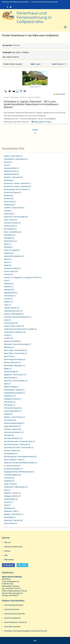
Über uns (7, 542)
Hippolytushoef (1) (11, 293)
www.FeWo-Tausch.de (12, 627)
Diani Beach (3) (10, 235)
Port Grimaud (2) (10, 420)
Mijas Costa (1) (10, 356)
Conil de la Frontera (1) (12, 223)
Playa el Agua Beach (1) (13, 411)
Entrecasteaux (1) (10, 241)
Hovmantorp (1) (10, 296)
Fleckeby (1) (8, 247)
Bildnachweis (9, 560)
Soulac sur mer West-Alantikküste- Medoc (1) (20, 463)
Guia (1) (7, 281)
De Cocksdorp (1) (10, 229)
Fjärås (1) (7, 244)
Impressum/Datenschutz (13, 547)
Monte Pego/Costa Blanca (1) (15, 359)
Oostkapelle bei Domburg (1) (14, 393)
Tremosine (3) (9, 478)
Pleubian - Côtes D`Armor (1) (14, 417)
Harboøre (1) (9, 287)
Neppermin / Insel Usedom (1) (15, 375)
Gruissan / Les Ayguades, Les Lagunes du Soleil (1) (23, 277)
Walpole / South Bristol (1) (14, 514)
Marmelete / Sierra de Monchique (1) (17, 344)
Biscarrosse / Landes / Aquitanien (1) (18, 186)
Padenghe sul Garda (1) (13, 399)
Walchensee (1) (10, 508)
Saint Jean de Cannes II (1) (14, 432)
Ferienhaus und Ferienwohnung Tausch (45, 2)
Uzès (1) (7, 490)
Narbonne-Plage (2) (11, 372)
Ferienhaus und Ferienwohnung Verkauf (15, 2)
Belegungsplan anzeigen (41, 122)
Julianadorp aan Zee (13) (13, 311)
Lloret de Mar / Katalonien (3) (15, 332)
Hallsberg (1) (9, 284)
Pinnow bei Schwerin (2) (13, 408)
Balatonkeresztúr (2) (11, 174)
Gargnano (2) (9, 253)
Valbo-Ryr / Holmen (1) (12, 493)
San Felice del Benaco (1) (13, 438)
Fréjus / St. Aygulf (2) (12, 250)
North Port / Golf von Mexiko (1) (16, 381)
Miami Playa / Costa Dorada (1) (15, 353)
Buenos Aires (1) (10, 202)
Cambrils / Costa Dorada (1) (14, 208)
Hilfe (6, 555)
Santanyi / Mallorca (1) (12, 451)
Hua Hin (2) (8, 299)
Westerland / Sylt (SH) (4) (13, 520)
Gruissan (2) (8, 274)
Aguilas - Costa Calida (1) (13, 156)
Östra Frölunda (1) (11, 523)
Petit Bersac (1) (10, 405)
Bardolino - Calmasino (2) (13, 177)
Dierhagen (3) (9, 238)
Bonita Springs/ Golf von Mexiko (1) (17, 189)
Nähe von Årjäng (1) (11, 387)
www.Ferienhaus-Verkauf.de (14, 614)
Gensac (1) (8, 259)
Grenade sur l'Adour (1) (12, 268)
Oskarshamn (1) (10, 396)
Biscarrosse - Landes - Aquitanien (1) (17, 183)
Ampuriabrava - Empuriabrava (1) (16, 159)
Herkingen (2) (9, 290)
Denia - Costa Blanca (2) (13, 232)
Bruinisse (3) (9, 199)
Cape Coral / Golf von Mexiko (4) (16, 217)
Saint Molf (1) (9, 435)
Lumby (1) (8, 335)
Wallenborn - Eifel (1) (12, 511)
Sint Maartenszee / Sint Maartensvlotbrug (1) (20, 457)
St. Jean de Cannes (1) (12, 466)
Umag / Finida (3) (10, 484)
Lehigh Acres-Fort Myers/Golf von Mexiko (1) (20, 329)
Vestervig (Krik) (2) (11, 499)
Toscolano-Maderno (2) (12, 475)
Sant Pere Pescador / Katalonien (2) (17, 444)
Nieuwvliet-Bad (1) (11, 378)
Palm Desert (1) (10, 402)
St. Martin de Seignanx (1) (13, 469)
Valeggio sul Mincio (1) (12, 496)
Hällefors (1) (8, 302)
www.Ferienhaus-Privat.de (14, 605)
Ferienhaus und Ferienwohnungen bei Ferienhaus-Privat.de (26, 631)
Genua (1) (8, 262)
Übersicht (16, 45)
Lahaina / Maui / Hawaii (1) (14, 326)
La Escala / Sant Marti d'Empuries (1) (17, 317)
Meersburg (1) (9, 347)
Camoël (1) (8, 211)
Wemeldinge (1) (10, 517)
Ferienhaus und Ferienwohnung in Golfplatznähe (34, 17)
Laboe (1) (7, 320)
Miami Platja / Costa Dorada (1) (15, 350)
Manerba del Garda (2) (12, 341)
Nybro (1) (7, 384)
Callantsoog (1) (10, 205)
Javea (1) (7, 305)
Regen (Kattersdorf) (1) (12, 426)
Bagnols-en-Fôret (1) (11, 171)
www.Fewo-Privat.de (12, 609)
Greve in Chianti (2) (11, 271)
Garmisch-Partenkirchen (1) (14, 256)
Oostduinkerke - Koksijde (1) (14, 390)
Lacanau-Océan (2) (11, 323)
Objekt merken (61, 94)
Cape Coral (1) (9, 214)
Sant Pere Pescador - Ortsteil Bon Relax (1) (20, 441)
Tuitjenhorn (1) (9, 481)
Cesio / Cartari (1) (10, 220)
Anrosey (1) (8, 162)
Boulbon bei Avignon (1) (13, 192)
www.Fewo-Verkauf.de (12, 618)
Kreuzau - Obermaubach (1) (14, 314)
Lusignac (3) (8, 338)
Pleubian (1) (8, 414)
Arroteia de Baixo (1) (11, 168)
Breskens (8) (9, 196)
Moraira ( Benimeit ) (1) (12, 362)
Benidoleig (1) (9, 180)
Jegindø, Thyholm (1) (12, 308)
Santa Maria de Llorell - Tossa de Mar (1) (19, 447)
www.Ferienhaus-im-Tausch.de (15, 622)
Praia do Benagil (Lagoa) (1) (14, 423)
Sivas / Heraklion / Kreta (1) (14, 460)
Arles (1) (7, 165)
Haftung (7, 551)
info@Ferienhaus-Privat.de (17, 591)
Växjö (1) (7, 505)
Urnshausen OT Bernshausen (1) (16, 487)
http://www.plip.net (15, 593)
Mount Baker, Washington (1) (15, 366)
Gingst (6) (8, 265)
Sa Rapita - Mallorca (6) (12, 429)
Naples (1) (8, 369)
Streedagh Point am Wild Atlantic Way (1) (19, 472)
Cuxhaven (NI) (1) (10, 226)
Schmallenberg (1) (11, 454)
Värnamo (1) (8, 502)
